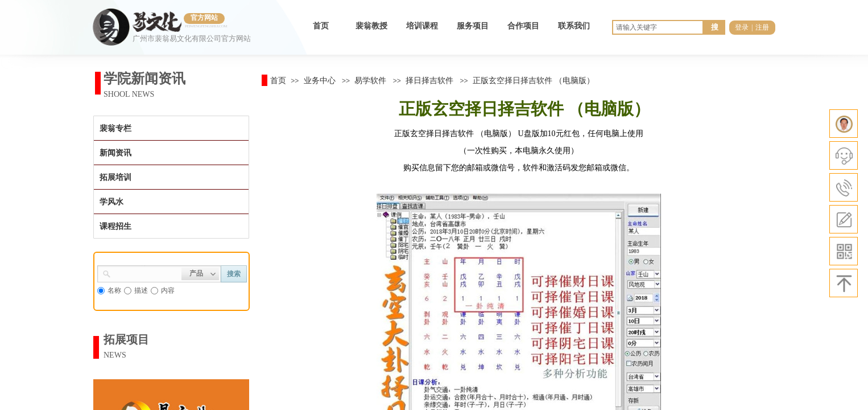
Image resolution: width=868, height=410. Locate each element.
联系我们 (574, 26)
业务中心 (320, 80)
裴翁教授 (371, 26)
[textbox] (146, 273)
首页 (321, 26)
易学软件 (370, 80)
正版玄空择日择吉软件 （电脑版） (534, 80)
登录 (742, 27)
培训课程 (422, 26)
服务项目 (473, 26)
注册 (762, 27)
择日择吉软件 (429, 80)
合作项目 (523, 26)
